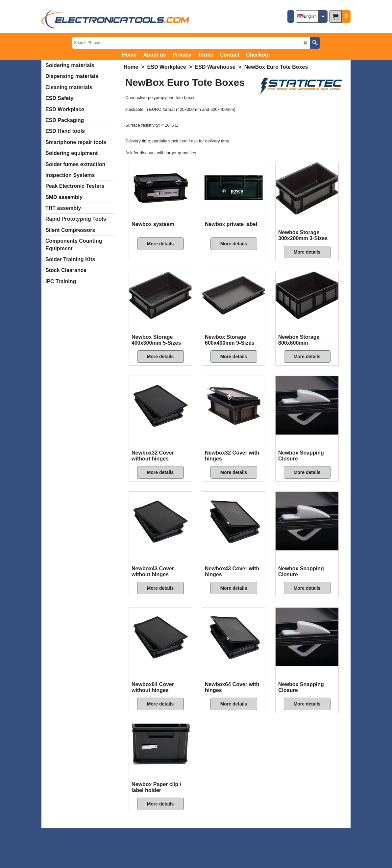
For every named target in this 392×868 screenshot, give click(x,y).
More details (160, 244)
